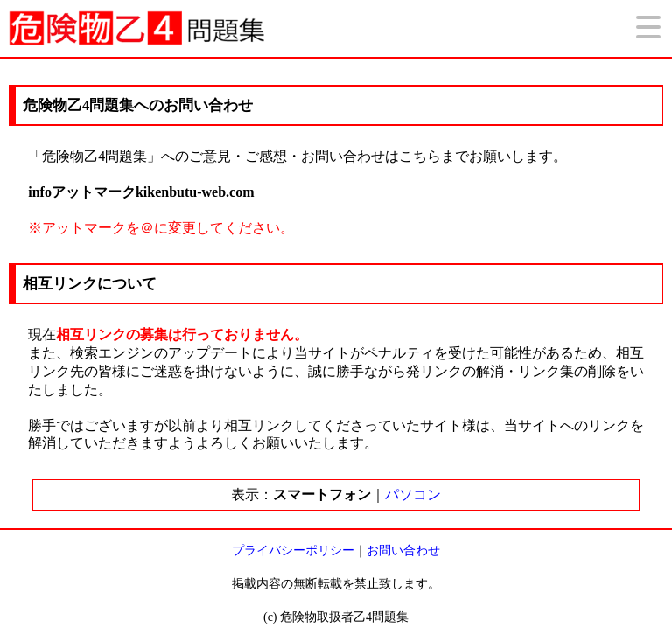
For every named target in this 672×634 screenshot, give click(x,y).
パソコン (413, 495)
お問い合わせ (403, 550)
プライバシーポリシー (293, 550)
